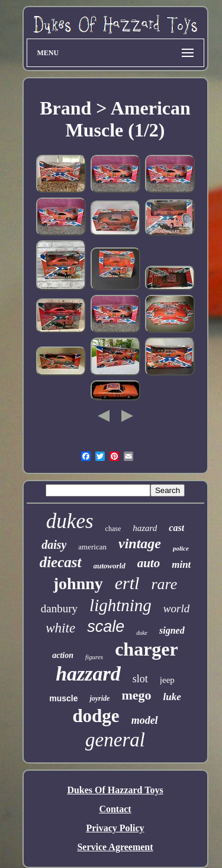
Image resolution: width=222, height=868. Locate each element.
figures (94, 657)
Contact (115, 809)
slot (140, 679)
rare (164, 584)
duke (142, 633)
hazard (145, 528)
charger (147, 649)
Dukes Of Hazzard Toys (115, 790)
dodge (96, 716)
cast (176, 528)
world (176, 608)
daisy (54, 545)
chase (113, 529)
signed (172, 630)
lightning (120, 605)
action (63, 655)
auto (149, 563)
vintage (140, 543)
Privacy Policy (115, 828)
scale (106, 627)
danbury (59, 608)
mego (136, 695)
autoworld (110, 566)
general (115, 740)
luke (172, 697)
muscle (63, 698)
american (92, 547)
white (60, 628)
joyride (99, 698)
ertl (127, 583)
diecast (61, 562)
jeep (167, 680)
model (145, 720)
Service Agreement (115, 847)
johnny (78, 584)
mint (181, 565)
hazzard (88, 674)
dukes (70, 521)
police (181, 548)
